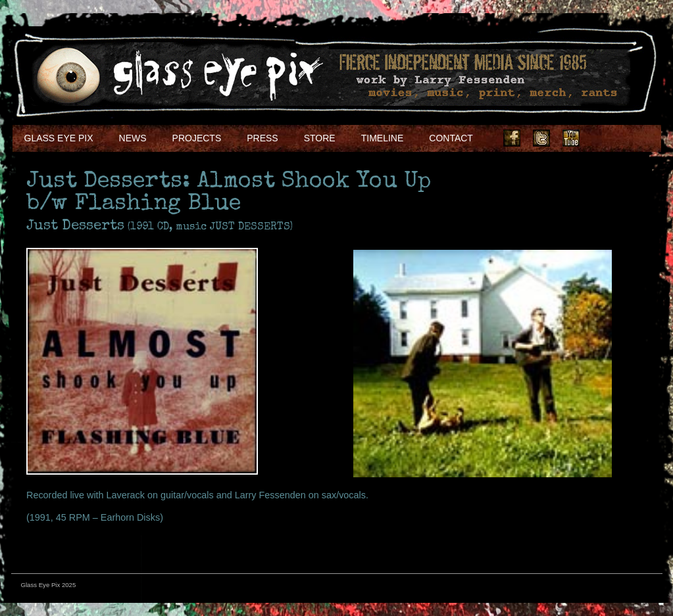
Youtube (571, 138)
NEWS (133, 138)
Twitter (541, 138)
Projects (197, 138)
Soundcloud (630, 138)
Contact (451, 138)
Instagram (601, 138)
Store (320, 138)
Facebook (512, 138)
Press (262, 138)
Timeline (383, 138)
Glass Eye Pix (59, 138)
